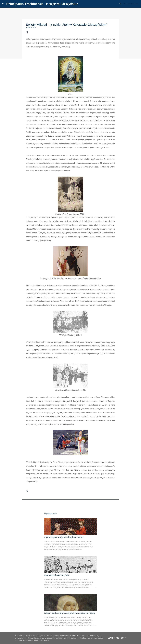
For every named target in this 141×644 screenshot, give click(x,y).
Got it (124, 638)
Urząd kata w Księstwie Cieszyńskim (57, 575)
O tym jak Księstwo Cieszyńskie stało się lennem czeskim (64, 537)
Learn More (113, 638)
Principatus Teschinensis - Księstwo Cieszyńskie (42, 4)
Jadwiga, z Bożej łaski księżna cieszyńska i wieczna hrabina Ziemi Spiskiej (70, 613)
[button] (27, 32)
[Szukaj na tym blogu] (128, 4)
